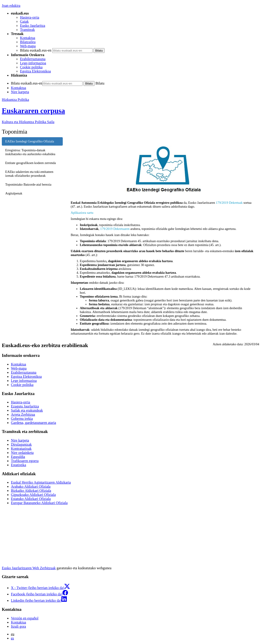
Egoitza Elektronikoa (35, 71)
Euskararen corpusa (33, 111)
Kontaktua (28, 38)
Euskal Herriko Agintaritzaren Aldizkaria (41, 482)
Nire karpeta (20, 92)
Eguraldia (18, 457)
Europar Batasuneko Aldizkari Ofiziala (39, 503)
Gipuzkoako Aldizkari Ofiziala (33, 495)
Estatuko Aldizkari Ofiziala (31, 499)
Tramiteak (27, 30)
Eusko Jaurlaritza (33, 26)
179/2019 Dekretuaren (115, 229)
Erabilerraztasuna (33, 59)
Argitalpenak (14, 193)
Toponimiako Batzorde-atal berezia (28, 184)
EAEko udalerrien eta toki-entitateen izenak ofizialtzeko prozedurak (29, 174)
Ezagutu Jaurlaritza (25, 406)
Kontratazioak (21, 449)
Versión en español (25, 618)
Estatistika (19, 465)
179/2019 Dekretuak (229, 203)
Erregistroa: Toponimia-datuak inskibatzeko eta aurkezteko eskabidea (30, 152)
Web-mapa (28, 46)
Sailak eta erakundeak (27, 410)
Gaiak (24, 21)
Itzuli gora (18, 626)
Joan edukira (11, 6)
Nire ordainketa (22, 453)
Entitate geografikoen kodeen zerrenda (31, 163)
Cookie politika (31, 67)
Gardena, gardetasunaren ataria (34, 423)
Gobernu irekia (22, 419)
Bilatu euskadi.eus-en (36, 50)
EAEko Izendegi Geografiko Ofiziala (30, 141)
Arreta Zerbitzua (23, 414)
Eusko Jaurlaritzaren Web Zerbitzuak (29, 568)
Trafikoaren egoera (25, 461)
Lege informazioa (24, 381)
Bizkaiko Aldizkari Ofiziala (31, 491)
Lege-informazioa (33, 63)
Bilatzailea (28, 42)
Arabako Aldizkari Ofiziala (31, 486)
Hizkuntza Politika (15, 100)
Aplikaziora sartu (82, 213)
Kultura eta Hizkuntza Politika (28, 122)
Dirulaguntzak (21, 444)
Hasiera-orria (30, 17)
